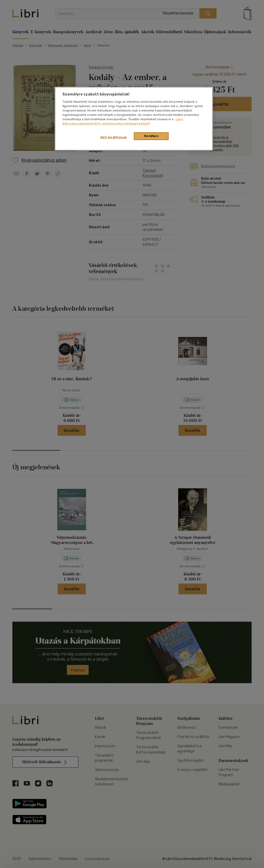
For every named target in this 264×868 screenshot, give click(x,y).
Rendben (151, 136)
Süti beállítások (114, 137)
